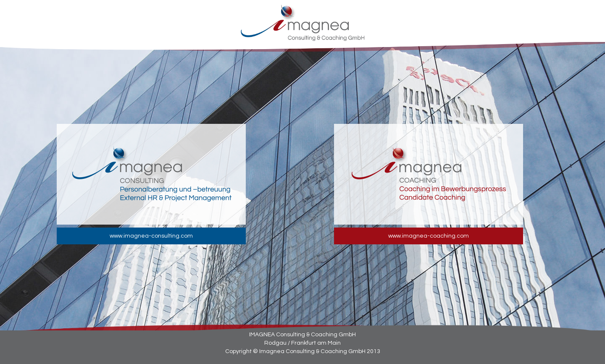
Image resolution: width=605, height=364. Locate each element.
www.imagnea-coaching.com (429, 236)
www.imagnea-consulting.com (151, 236)
